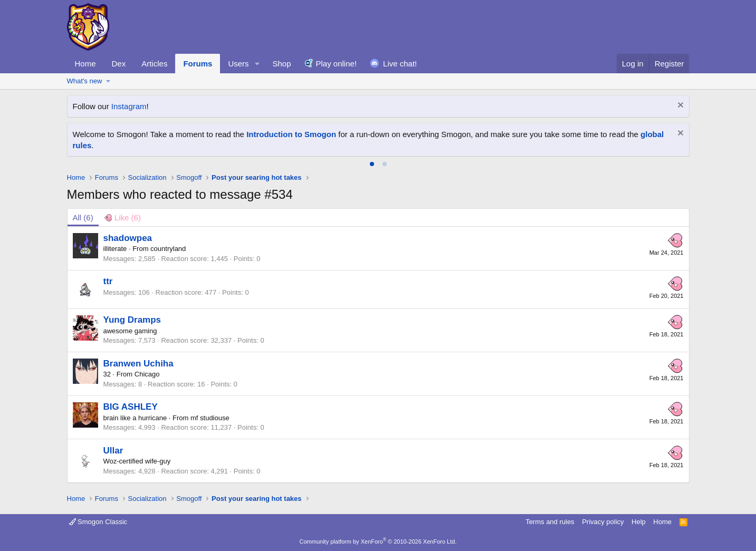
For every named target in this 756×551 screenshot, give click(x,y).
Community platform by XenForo (378, 542)
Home (85, 64)
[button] (257, 64)
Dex (119, 64)
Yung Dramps (132, 320)
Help (639, 522)
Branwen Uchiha (138, 364)
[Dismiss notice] (679, 106)
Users (238, 64)
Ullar (113, 451)
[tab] (372, 164)
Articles (154, 64)
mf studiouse (210, 418)
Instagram (129, 106)
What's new (85, 81)
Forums (198, 64)
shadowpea (128, 238)
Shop (281, 64)
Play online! (337, 64)
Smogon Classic (98, 522)
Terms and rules (550, 522)
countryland (168, 249)
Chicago (147, 374)
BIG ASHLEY (131, 407)
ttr (108, 281)
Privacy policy (603, 522)
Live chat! (400, 64)
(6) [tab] (83, 217)
